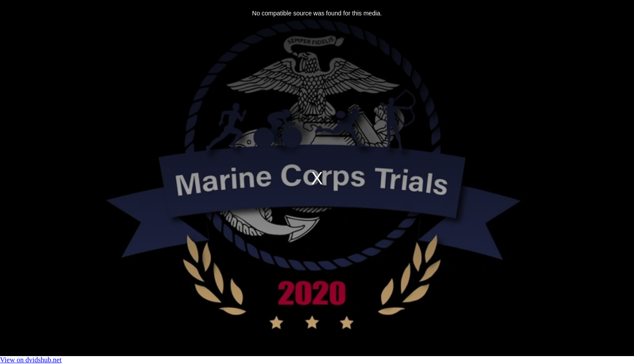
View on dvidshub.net (31, 360)
